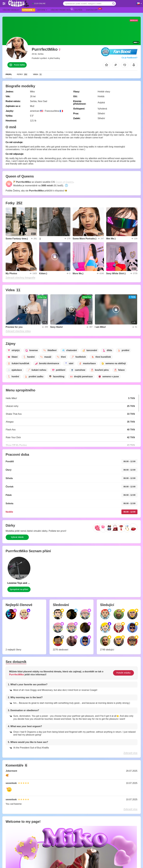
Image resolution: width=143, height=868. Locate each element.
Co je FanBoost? (129, 58)
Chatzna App (92, 10)
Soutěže (78, 10)
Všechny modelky (11, 10)
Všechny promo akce (61, 10)
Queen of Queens (64, 182)
